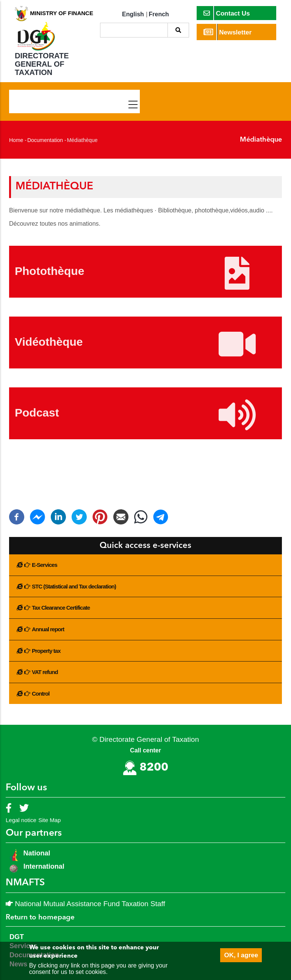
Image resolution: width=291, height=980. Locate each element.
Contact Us (227, 13)
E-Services (45, 565)
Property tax (46, 651)
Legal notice (21, 820)
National (36, 853)
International (44, 866)
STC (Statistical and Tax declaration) (74, 586)
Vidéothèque (49, 342)
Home (16, 140)
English (133, 14)
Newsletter (228, 32)
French (159, 14)
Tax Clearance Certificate (61, 608)
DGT (17, 937)
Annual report (48, 629)
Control (41, 694)
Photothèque (49, 271)
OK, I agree (241, 955)
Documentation (45, 140)
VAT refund (45, 672)
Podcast (37, 413)
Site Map (49, 820)
